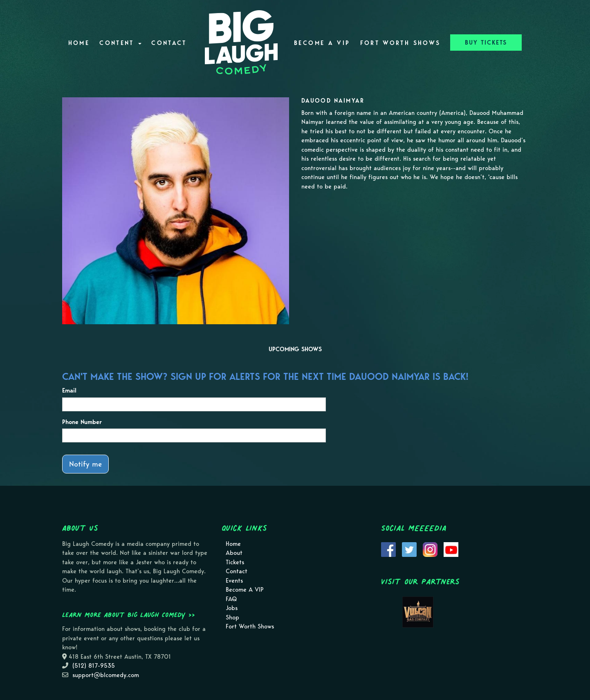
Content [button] (120, 43)
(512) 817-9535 (94, 666)
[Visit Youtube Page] (451, 549)
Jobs (232, 608)
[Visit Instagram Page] (430, 549)
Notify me (85, 464)
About (234, 553)
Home (79, 43)
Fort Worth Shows (400, 43)
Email (69, 390)
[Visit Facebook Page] (388, 549)
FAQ (231, 599)
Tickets (235, 562)
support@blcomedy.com (106, 675)
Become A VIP (322, 43)
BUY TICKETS (486, 43)
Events (234, 581)
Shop (232, 617)
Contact (169, 43)
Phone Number (82, 422)
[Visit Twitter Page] (409, 549)
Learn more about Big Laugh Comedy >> (129, 615)
